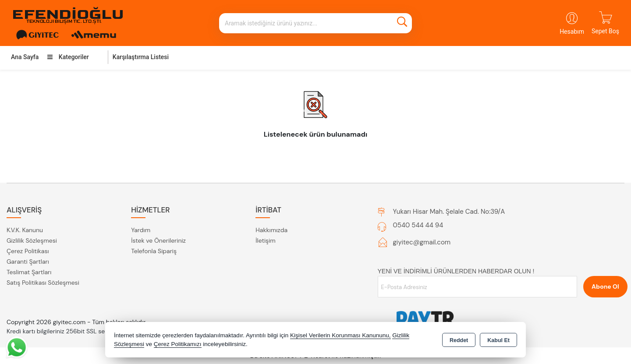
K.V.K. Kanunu (25, 230)
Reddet (459, 340)
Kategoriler (68, 57)
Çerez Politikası (28, 251)
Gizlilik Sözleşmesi (32, 240)
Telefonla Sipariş (154, 251)
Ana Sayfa (25, 57)
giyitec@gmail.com (422, 242)
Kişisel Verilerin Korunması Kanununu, (340, 335)
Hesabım (572, 32)
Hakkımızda (271, 230)
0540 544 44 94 (418, 225)
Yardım (141, 230)
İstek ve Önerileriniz (158, 240)
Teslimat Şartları (29, 272)
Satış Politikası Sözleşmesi (43, 283)
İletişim (265, 240)
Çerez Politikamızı (178, 344)
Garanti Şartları (28, 262)
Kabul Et (498, 340)
